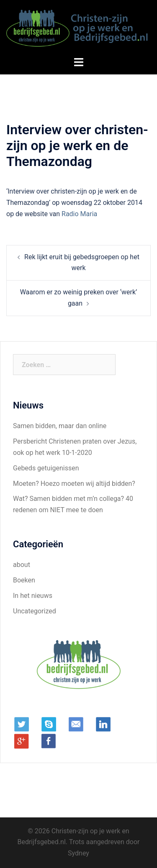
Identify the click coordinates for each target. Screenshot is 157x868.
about (22, 565)
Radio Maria (79, 214)
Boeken (24, 580)
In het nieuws (33, 596)
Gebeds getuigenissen (46, 468)
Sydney (78, 853)
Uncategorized (35, 611)
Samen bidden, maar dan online (60, 426)
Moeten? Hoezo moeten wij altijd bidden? (74, 484)
